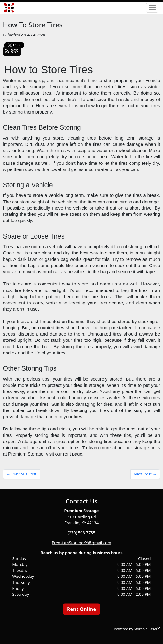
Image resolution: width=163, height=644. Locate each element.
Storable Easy (147, 629)
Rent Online (81, 609)
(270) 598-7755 (81, 533)
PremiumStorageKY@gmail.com (81, 543)
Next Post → (145, 474)
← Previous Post (21, 474)
